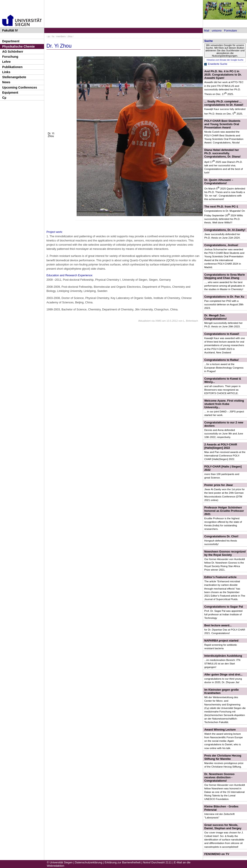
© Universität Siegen (60, 862)
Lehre (6, 62)
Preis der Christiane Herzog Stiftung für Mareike (223, 757)
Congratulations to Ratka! (221, 360)
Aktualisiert (144, 321)
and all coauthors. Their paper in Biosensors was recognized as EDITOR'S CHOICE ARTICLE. (222, 390)
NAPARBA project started (221, 641)
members (61, 36)
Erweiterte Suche (218, 64)
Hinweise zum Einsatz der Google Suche (225, 60)
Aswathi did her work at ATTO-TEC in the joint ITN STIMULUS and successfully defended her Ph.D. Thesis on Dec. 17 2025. (224, 88)
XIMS (159, 321)
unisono (217, 31)
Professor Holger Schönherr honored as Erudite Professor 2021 (224, 511)
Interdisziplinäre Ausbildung (223, 656)
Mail (207, 31)
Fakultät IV (10, 30)
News (6, 82)
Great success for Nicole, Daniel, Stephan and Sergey (223, 827)
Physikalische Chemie (18, 46)
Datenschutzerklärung (88, 862)
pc (49, 36)
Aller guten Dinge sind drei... (223, 674)
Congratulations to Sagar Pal (224, 607)
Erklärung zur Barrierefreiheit (123, 862)
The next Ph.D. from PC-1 (221, 207)
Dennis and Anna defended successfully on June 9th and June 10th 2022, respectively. (224, 434)
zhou (70, 36)
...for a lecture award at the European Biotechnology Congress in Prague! (224, 368)
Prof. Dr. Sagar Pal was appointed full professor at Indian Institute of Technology (223, 614)
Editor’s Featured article (220, 577)
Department (11, 41)
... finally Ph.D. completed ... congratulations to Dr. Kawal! (224, 103)
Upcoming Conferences (20, 87)
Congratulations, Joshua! (221, 245)
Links (6, 72)
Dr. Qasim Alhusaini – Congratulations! (219, 182)
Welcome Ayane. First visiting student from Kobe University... (224, 404)
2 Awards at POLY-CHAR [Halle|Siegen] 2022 (221, 446)
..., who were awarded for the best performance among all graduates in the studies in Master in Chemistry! (225, 286)
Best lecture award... (218, 625)
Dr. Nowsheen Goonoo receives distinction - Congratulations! (219, 777)
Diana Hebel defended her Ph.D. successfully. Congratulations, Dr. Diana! (222, 153)
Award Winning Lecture (220, 730)
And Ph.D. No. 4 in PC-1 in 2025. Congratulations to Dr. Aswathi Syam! (223, 75)
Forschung (10, 57)
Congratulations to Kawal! (222, 334)
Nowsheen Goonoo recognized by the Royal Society (225, 553)
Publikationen (12, 67)
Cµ (4, 98)
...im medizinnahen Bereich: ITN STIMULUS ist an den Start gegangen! (222, 664)
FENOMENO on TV (217, 854)
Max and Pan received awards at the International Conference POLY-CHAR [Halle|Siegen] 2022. (225, 456)
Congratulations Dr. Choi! (221, 536)
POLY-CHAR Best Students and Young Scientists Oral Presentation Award (222, 124)
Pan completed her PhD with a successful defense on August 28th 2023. (224, 304)
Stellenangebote (14, 77)
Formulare (230, 31)
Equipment (10, 93)
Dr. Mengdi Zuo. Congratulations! (216, 317)
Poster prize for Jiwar (219, 485)
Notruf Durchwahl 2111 (157, 862)
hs (53, 36)
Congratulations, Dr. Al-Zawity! (225, 230)
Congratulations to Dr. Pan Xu (224, 297)
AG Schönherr (13, 52)
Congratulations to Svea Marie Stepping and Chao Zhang (225, 276)
